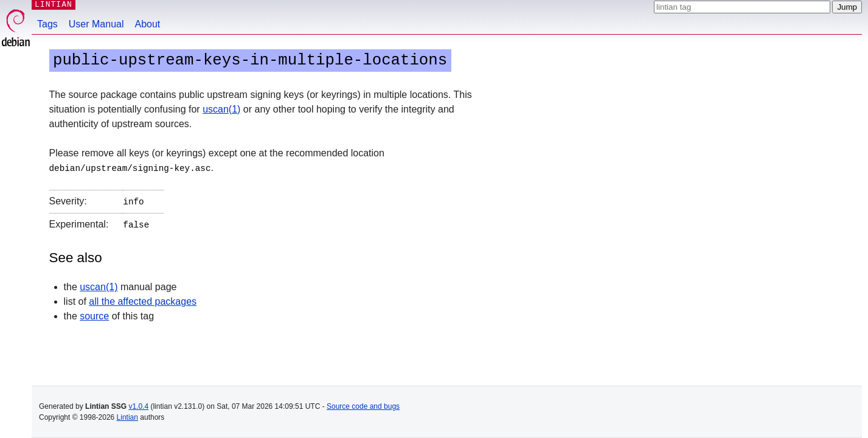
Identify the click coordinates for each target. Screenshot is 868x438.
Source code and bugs (363, 406)
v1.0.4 (138, 406)
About (148, 24)
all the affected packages (143, 299)
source (94, 314)
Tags (47, 24)
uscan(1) (221, 109)
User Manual (96, 24)
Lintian (127, 417)
